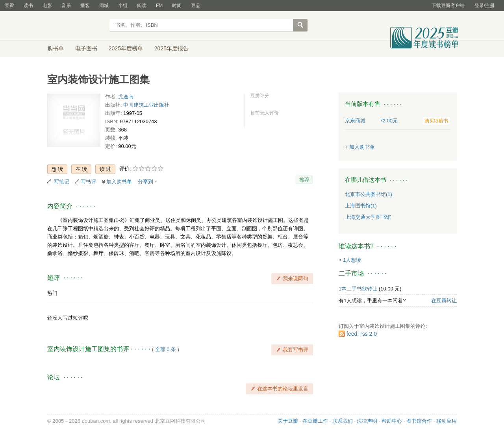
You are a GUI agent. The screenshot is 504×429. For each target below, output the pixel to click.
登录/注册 (485, 6)
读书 (28, 6)
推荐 (304, 180)
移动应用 (447, 421)
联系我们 (343, 421)
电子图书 (86, 48)
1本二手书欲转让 (358, 289)
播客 (85, 6)
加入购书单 (119, 182)
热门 (52, 293)
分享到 (145, 182)
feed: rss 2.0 (362, 334)
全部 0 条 (166, 349)
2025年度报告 (171, 48)
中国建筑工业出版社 (146, 105)
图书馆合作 (419, 421)
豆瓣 (9, 6)
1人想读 (352, 260)
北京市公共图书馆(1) (369, 194)
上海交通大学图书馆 (368, 217)
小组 (123, 6)
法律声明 (367, 421)
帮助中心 (392, 421)
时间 (177, 6)
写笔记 (62, 182)
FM (159, 6)
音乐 (66, 6)
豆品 (196, 6)
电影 (47, 6)
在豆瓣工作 (315, 421)
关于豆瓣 (288, 421)
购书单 (56, 48)
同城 (104, 6)
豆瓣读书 (76, 26)
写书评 (88, 182)
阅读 (142, 6)
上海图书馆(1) (361, 206)
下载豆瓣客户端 (448, 6)
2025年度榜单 (126, 48)
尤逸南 (126, 97)
